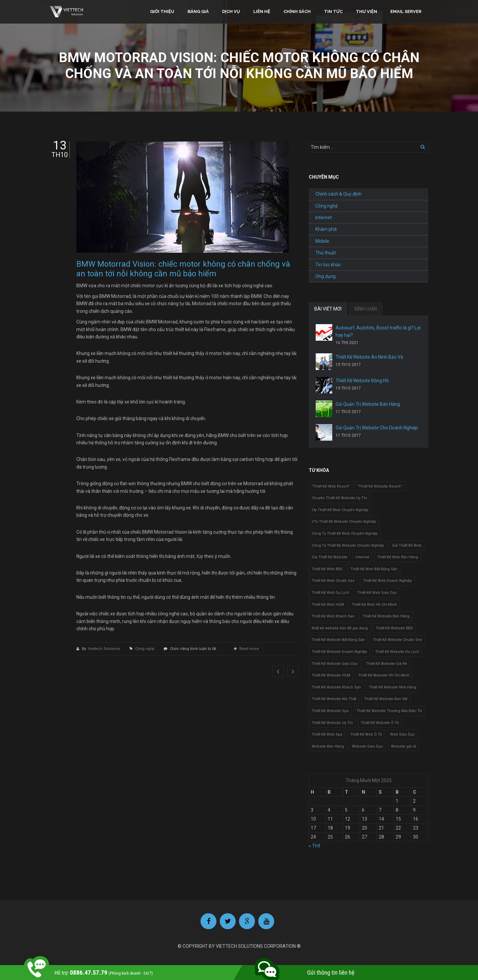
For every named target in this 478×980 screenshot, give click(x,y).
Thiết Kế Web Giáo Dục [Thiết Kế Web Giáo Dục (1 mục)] (377, 593)
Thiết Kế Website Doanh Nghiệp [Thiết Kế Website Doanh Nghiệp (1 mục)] (339, 652)
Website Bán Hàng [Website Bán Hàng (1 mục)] (328, 746)
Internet (324, 218)
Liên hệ (262, 11)
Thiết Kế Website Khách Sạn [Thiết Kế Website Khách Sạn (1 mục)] (336, 687)
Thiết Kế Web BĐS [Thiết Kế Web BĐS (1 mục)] (327, 569)
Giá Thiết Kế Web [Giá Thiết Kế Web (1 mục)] (407, 545)
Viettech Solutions (105, 649)
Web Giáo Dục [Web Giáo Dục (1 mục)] (402, 734)
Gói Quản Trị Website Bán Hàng (368, 404)
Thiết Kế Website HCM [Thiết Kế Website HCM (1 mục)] (331, 675)
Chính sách (297, 11)
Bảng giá (198, 11)
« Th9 (315, 846)
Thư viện (366, 11)
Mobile (322, 241)
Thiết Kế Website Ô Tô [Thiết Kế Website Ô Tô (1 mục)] (380, 723)
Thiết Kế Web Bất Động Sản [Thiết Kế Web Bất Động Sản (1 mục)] (374, 569)
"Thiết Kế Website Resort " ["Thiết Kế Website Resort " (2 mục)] (380, 486)
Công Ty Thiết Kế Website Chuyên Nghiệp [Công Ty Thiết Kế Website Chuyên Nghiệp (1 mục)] (348, 545)
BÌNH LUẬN (366, 309)
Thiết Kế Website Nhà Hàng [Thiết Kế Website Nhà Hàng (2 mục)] (393, 687)
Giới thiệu (162, 11)
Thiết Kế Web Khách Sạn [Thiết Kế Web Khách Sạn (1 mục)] (333, 616)
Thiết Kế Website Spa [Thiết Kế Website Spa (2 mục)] (330, 711)
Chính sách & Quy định (338, 194)
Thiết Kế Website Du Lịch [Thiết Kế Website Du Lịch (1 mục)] (397, 652)
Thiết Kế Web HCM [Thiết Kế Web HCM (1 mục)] (328, 605)
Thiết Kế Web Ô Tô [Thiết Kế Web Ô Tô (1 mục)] (366, 734)
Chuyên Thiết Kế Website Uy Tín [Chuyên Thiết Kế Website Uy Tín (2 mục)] (339, 498)
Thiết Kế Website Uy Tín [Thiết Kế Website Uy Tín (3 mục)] (332, 723)
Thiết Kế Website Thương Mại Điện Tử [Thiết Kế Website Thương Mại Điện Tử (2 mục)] (389, 711)
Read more (249, 649)
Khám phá (326, 229)
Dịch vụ (231, 11)
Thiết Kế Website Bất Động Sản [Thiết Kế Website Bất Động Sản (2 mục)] (338, 640)
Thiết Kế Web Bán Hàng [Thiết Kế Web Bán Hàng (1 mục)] (398, 557)
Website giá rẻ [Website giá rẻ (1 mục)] (403, 746)
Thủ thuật (326, 253)
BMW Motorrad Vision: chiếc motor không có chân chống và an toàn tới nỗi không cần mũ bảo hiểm (183, 269)
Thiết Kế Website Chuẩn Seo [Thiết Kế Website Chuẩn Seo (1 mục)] (398, 640)
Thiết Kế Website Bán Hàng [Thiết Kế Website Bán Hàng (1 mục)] (386, 616)
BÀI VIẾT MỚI (328, 309)
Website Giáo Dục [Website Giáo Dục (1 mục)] (367, 746)
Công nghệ (145, 649)
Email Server (406, 11)
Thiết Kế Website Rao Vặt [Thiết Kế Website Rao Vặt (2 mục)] (386, 699)
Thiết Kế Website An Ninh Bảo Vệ (369, 357)
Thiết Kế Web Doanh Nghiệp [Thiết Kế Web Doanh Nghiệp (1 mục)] (387, 581)
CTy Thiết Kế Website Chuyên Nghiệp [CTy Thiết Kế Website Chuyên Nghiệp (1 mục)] (344, 522)
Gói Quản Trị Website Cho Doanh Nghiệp (377, 428)
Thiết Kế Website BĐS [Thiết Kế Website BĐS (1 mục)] (394, 628)
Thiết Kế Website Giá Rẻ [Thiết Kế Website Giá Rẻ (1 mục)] (386, 664)
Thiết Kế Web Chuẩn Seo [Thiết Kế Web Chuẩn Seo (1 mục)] (333, 581)
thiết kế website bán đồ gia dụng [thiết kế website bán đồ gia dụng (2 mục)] (340, 628)
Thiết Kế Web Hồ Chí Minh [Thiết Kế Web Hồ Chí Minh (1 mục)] (374, 605)
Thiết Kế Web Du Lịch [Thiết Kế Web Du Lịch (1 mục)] (330, 593)
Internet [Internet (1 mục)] (362, 557)
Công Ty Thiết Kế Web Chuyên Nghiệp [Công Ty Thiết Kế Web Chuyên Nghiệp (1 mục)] (345, 534)
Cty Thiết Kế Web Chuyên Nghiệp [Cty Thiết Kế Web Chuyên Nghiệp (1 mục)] (340, 510)
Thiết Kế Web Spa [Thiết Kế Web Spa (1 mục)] (327, 734)
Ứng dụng (325, 276)
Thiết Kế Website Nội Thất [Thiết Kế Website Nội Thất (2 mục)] (334, 699)
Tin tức (333, 11)
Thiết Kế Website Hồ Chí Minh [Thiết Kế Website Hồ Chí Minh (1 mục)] (384, 675)
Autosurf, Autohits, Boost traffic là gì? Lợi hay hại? (378, 331)
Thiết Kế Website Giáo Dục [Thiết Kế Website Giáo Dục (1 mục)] (335, 664)
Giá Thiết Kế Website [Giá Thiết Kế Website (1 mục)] (330, 557)
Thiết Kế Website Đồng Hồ (362, 381)
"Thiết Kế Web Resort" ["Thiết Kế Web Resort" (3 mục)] (331, 486)
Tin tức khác (328, 265)
